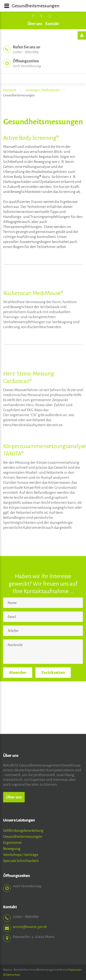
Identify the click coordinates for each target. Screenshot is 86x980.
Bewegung (12, 849)
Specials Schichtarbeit (21, 861)
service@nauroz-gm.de (30, 923)
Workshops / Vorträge (21, 855)
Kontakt (52, 24)
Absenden (18, 673)
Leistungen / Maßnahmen (42, 90)
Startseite (10, 90)
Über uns (35, 24)
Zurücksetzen (53, 673)
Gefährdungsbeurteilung (23, 830)
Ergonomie (12, 843)
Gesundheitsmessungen (23, 837)
